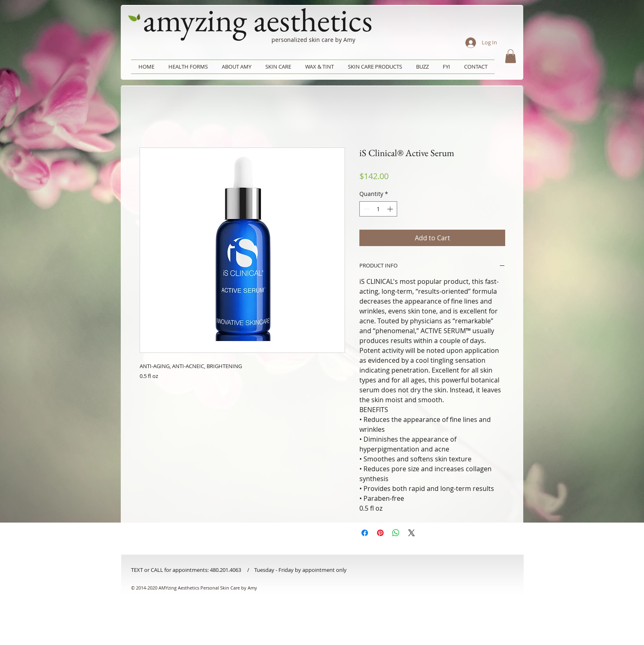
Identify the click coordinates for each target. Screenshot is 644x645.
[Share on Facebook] (365, 533)
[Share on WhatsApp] (396, 533)
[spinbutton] (378, 209)
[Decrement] (366, 209)
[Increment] (391, 209)
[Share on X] (412, 533)
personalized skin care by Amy (313, 40)
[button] (511, 56)
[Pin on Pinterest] (380, 533)
